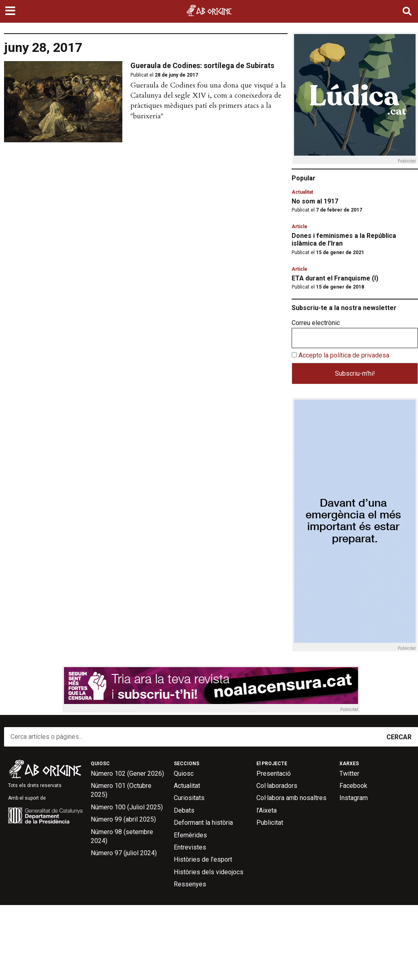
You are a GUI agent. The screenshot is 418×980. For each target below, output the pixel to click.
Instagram (354, 798)
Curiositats (189, 798)
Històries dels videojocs (209, 872)
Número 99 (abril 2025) (123, 819)
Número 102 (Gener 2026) (127, 774)
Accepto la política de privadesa (344, 355)
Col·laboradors (277, 786)
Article (300, 227)
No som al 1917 (315, 201)
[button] (11, 11)
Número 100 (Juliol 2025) (127, 807)
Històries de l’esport (203, 859)
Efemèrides (190, 835)
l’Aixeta (267, 810)
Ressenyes (190, 884)
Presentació (274, 774)
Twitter (349, 774)
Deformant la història (203, 823)
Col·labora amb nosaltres (291, 798)
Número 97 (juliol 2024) (124, 853)
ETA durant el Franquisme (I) (335, 278)
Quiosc (184, 774)
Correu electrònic (316, 323)
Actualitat (302, 192)
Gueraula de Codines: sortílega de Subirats (202, 65)
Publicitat (270, 823)
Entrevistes (190, 847)
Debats (184, 810)
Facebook (353, 786)
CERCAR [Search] (399, 737)
